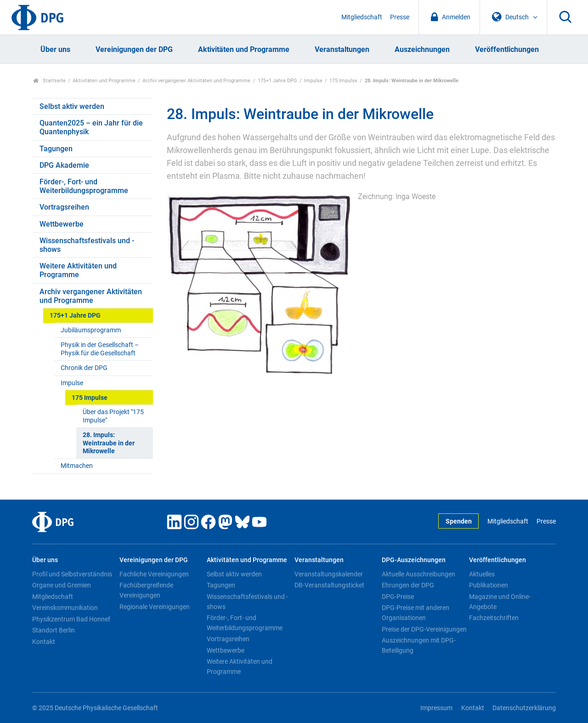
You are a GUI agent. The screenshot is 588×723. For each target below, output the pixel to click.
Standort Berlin (54, 630)
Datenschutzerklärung (524, 708)
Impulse (313, 81)
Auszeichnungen (422, 49)
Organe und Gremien (62, 585)
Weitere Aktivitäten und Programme (78, 270)
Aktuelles (482, 574)
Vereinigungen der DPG (134, 49)
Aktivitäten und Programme (244, 49)
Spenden (459, 521)
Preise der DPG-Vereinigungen (424, 629)
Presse (400, 17)
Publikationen (489, 585)
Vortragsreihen (64, 207)
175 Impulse (343, 81)
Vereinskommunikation (65, 608)
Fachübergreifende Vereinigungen (146, 590)
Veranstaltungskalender (329, 574)
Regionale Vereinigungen (155, 607)
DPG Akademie (64, 165)
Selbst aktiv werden (72, 106)
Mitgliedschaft (362, 17)
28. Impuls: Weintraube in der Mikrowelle (109, 443)
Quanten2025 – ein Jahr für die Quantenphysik (91, 127)
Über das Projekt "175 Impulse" (113, 416)
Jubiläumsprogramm (91, 330)
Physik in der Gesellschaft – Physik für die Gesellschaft (100, 349)
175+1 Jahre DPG (277, 81)
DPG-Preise (398, 597)
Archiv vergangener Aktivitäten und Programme (196, 81)
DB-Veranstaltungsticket (329, 585)
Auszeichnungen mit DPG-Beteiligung (419, 645)
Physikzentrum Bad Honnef (71, 619)
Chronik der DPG (84, 368)
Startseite (49, 81)
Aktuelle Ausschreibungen (418, 574)
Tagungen (56, 149)
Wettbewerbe (62, 224)
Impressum (436, 708)
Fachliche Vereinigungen (154, 574)
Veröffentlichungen (507, 49)
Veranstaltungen (342, 49)
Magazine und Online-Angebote (500, 602)
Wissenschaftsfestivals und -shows (87, 245)
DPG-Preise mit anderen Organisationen (416, 613)
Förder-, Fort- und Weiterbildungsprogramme (84, 186)
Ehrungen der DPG (408, 585)
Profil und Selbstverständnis (72, 574)
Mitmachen (77, 466)
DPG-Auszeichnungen (414, 560)
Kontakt (44, 642)
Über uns (55, 49)
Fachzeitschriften (494, 618)
